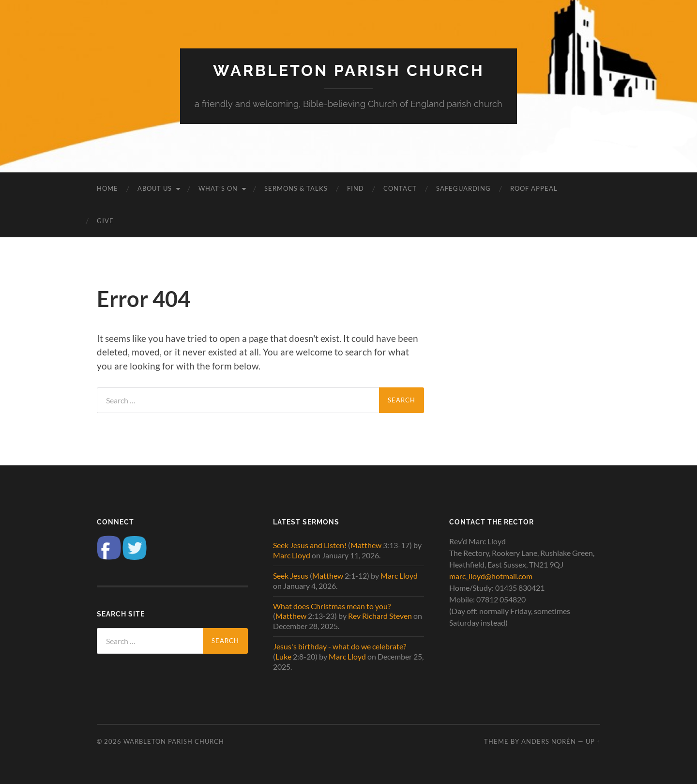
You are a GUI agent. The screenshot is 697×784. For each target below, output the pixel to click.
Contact (400, 188)
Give (105, 221)
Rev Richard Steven (380, 616)
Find (356, 188)
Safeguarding (463, 188)
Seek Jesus (291, 576)
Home (107, 188)
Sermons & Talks (296, 188)
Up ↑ (593, 741)
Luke (283, 656)
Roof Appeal (534, 188)
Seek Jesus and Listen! (310, 545)
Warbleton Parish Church (349, 70)
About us (155, 188)
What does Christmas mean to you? (332, 606)
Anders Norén (549, 741)
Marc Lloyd (292, 555)
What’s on (218, 188)
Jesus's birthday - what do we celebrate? (340, 646)
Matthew (366, 545)
